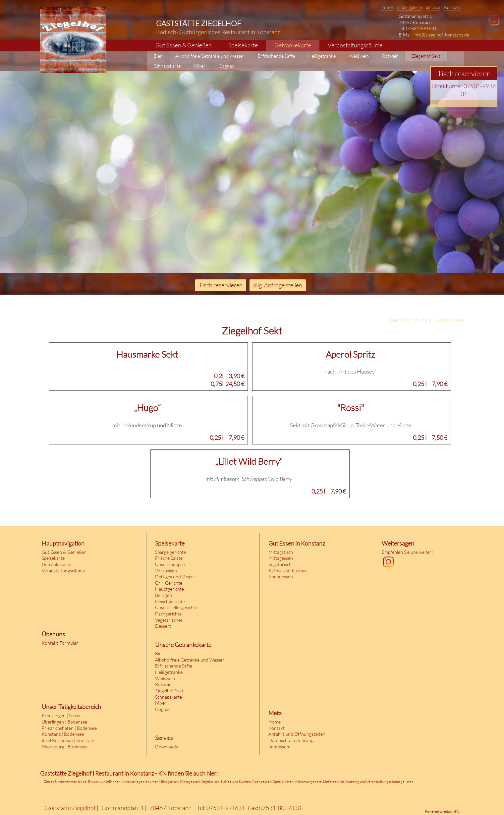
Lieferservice (334, 782)
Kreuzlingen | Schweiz (63, 715)
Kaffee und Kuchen (288, 571)
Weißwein (165, 678)
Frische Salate (169, 558)
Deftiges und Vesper (175, 577)
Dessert (163, 626)
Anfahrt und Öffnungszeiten (297, 734)
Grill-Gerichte (169, 583)
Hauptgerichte (169, 589)
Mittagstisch (281, 552)
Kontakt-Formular (60, 643)
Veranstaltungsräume (63, 571)
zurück (423, 320)
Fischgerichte (168, 614)
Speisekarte (53, 558)
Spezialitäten (283, 782)
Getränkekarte (56, 564)
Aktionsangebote (308, 782)
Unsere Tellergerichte (176, 607)
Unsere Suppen (170, 564)
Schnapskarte (168, 697)
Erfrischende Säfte (174, 666)
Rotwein (163, 684)
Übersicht (399, 320)
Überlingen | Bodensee (64, 722)
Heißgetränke (169, 672)
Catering (352, 782)
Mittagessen (281, 558)
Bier (159, 653)
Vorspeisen (166, 571)
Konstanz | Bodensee (63, 734)
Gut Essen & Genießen (64, 552)
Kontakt (277, 728)
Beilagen (164, 595)
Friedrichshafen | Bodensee (69, 728)
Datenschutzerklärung (291, 740)
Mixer (161, 703)
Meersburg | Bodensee (65, 747)
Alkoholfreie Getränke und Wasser (190, 660)
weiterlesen (450, 320)
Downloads (167, 747)
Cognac (163, 709)
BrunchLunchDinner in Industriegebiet (118, 782)
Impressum (279, 747)
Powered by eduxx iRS (442, 811)
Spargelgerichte (170, 552)
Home (275, 722)
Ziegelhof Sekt (169, 691)
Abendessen (281, 577)
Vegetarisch (280, 564)
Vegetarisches (169, 620)
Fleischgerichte (170, 601)
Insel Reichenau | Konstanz (68, 740)
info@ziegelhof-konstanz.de (441, 35)
